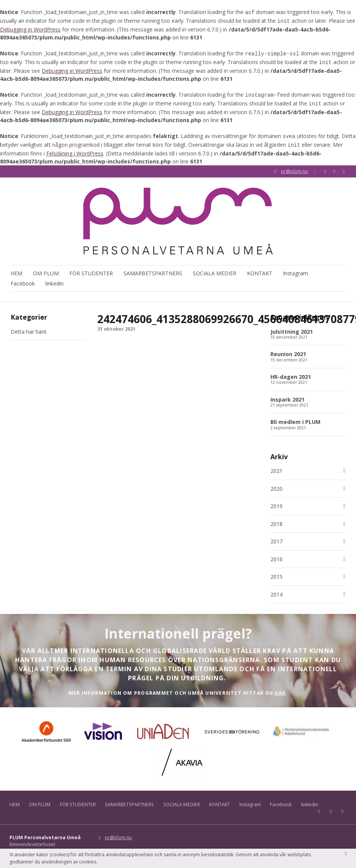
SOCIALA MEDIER (215, 268)
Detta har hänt (29, 327)
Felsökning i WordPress (75, 147)
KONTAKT (260, 268)
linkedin (55, 278)
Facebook (23, 278)
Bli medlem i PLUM (295, 417)
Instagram (295, 268)
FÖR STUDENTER (91, 268)
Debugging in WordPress (30, 28)
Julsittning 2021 (292, 327)
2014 (276, 590)
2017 (276, 537)
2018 (276, 520)
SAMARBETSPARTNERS (153, 268)
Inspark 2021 (287, 395)
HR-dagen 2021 (291, 372)
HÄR (280, 688)
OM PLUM (46, 268)
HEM (16, 268)
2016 (276, 555)
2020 (276, 484)
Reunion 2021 (288, 349)
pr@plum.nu (294, 165)
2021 (276, 466)
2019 (276, 502)
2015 (276, 572)
